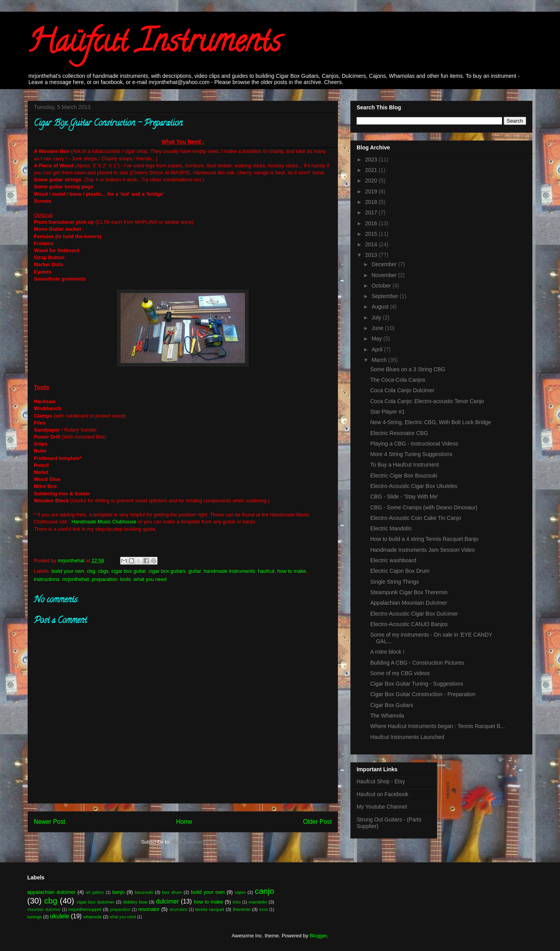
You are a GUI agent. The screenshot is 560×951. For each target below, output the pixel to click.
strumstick (178, 910)
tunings (35, 917)
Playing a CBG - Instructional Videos (414, 444)
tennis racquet (210, 909)
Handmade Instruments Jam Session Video (423, 550)
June (378, 328)
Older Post (317, 822)
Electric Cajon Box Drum (400, 571)
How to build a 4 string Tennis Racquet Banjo (424, 539)
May (377, 339)
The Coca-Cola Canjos (398, 380)
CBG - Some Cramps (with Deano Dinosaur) (424, 507)
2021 (372, 170)
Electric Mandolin (391, 528)
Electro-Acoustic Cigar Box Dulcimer (414, 614)
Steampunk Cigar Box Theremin (409, 592)
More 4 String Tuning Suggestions (411, 454)
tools (125, 579)
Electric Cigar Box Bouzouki (404, 475)
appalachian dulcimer (51, 892)
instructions (47, 579)
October (382, 286)
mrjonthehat (76, 579)
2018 (372, 202)
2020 (372, 181)
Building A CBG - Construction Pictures (417, 663)
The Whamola (387, 716)
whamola (92, 917)
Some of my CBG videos (400, 673)
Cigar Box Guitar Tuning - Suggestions (417, 684)
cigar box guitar (129, 571)
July (377, 318)
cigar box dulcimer (95, 902)
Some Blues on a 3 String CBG (408, 369)
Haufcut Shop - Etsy (381, 781)
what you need (150, 579)
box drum (172, 892)
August (381, 307)
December (385, 264)
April (378, 349)
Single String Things (395, 582)
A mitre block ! (387, 652)
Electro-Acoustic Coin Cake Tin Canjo (416, 518)
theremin (242, 909)
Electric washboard (393, 560)
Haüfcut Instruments (154, 44)
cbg (91, 571)
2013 (372, 255)
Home (184, 822)
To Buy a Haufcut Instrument (405, 465)
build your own (68, 571)
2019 (372, 191)
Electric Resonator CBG (399, 433)
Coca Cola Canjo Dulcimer (402, 390)
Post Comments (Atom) (198, 842)
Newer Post (50, 822)
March (380, 360)
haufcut (266, 571)
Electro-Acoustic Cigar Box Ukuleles (414, 486)
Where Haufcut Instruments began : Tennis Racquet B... (437, 726)
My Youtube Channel (382, 807)
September (385, 296)
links (237, 902)
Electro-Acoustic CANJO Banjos (409, 624)
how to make (292, 571)
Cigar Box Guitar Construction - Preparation (423, 694)
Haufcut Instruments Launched (407, 737)
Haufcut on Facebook (382, 794)
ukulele (60, 916)
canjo (264, 891)
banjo (119, 892)
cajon (240, 892)
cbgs (103, 571)
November (385, 275)
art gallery (95, 892)
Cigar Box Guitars (392, 705)
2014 (372, 244)
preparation (105, 579)
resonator (149, 909)
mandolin (258, 902)
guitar (195, 571)
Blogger (318, 936)
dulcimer (167, 901)
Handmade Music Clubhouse (104, 522)
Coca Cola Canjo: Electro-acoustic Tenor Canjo (427, 401)
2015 (372, 234)
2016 (372, 223)
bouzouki (144, 892)
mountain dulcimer (44, 910)
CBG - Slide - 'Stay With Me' (404, 497)
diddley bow (135, 902)
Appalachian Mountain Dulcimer (409, 603)
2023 (372, 160)
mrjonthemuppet (85, 909)
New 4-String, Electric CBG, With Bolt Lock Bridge (430, 422)
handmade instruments (229, 571)
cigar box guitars (167, 571)
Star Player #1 (388, 412)
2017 (372, 212)
